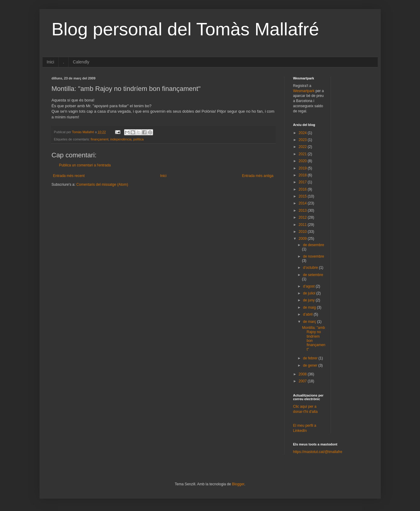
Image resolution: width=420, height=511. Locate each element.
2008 (303, 374)
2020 (303, 161)
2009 (303, 239)
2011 (303, 225)
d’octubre (311, 268)
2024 (303, 133)
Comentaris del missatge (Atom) (102, 185)
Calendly (81, 62)
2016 (303, 189)
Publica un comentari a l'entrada (85, 165)
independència (121, 139)
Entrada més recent (69, 176)
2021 (303, 154)
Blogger (238, 484)
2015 (303, 196)
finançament (99, 139)
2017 (303, 182)
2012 (303, 217)
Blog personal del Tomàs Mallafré (185, 29)
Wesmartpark (304, 91)
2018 (303, 175)
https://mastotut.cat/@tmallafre (318, 452)
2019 (303, 168)
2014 (303, 203)
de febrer (311, 358)
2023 (303, 140)
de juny (309, 300)
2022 (303, 147)
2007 (303, 381)
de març (310, 322)
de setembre (313, 275)
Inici (51, 62)
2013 (303, 211)
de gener (311, 365)
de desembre (313, 245)
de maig (310, 307)
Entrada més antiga (258, 176)
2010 (303, 232)
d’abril (308, 314)
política (138, 139)
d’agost (309, 286)
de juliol (309, 293)
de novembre (313, 256)
